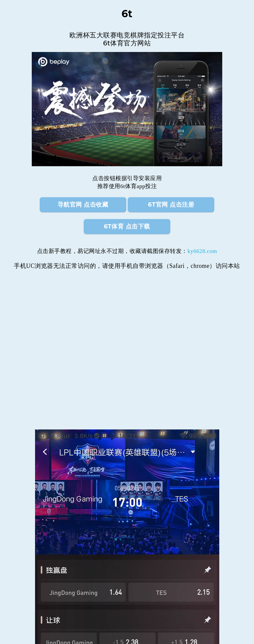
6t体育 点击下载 (127, 226)
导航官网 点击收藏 (83, 205)
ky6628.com (202, 251)
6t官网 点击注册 (171, 205)
